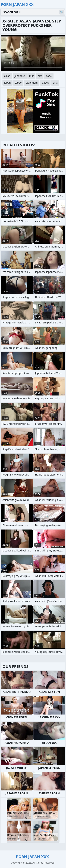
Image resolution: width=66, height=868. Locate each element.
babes (45, 83)
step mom (32, 83)
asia (55, 83)
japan (7, 83)
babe (49, 76)
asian (7, 76)
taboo (18, 83)
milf (31, 76)
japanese (20, 76)
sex (40, 76)
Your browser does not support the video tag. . (33, 53)
